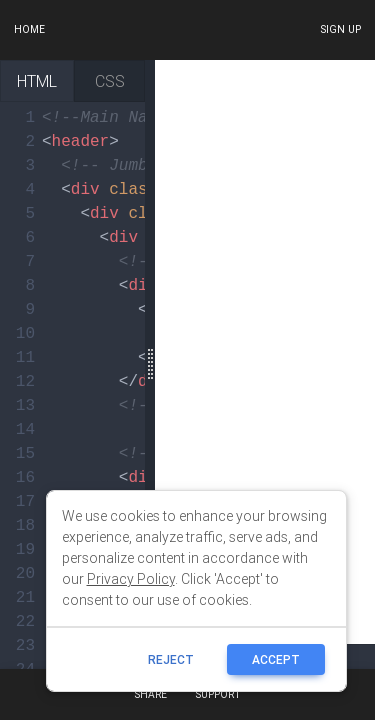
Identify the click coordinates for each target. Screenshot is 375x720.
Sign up (340, 29)
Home (29, 29)
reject (171, 659)
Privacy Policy (131, 579)
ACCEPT (276, 659)
